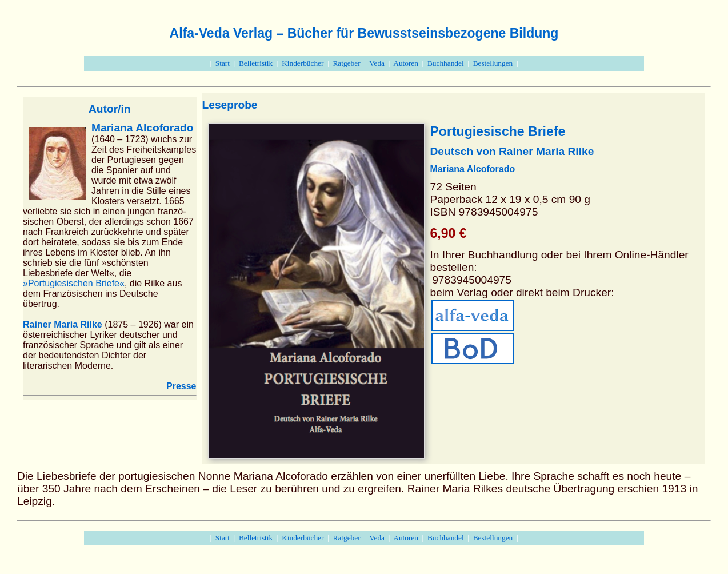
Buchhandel (446, 63)
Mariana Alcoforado (142, 128)
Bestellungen (493, 63)
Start (223, 63)
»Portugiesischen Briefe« (74, 283)
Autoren (406, 63)
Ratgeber (346, 63)
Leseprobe (230, 105)
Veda (377, 63)
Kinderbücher (303, 63)
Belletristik (256, 63)
